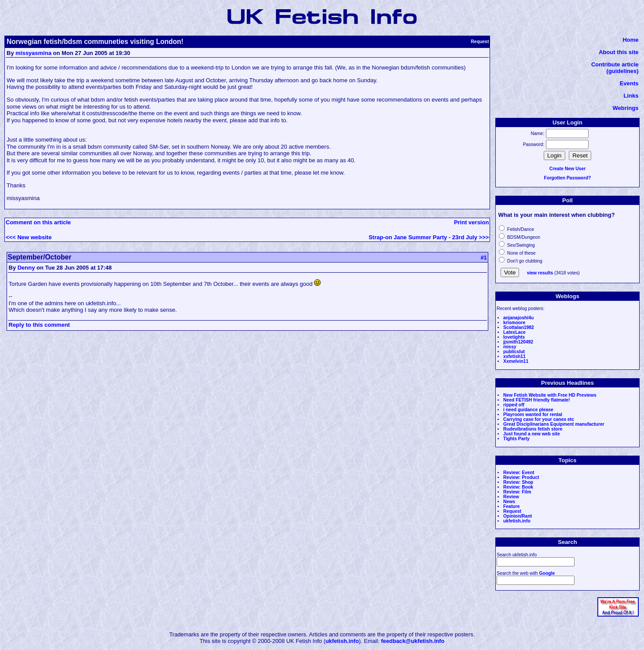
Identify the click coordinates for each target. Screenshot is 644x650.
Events (629, 83)
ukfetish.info (517, 521)
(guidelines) (623, 71)
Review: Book (518, 487)
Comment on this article (38, 222)
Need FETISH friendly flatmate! (537, 400)
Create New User (568, 169)
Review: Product (521, 477)
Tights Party (516, 439)
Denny (26, 268)
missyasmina (33, 53)
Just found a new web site (532, 434)
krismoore (514, 323)
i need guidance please (528, 410)
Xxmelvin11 (516, 361)
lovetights (514, 337)
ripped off (514, 405)
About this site (618, 52)
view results (540, 273)
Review (511, 497)
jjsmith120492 (518, 342)
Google (547, 573)
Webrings (626, 108)
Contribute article (615, 64)
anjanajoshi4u (518, 318)
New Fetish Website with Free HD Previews (550, 395)
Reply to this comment (39, 325)
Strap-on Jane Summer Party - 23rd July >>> (429, 237)
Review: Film (517, 492)
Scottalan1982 (519, 327)
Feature (512, 506)
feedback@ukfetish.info (413, 641)
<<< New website (29, 237)
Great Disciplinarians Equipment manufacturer (554, 424)
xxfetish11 (514, 356)
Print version (471, 222)
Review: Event (519, 473)
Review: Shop (518, 482)
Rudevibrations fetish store (533, 429)
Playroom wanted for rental (533, 414)
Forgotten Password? (568, 178)
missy (510, 347)
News (509, 502)
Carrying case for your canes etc (539, 419)
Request (512, 511)
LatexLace (514, 332)
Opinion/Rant (518, 516)
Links (631, 96)
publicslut (514, 352)
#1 (483, 257)
